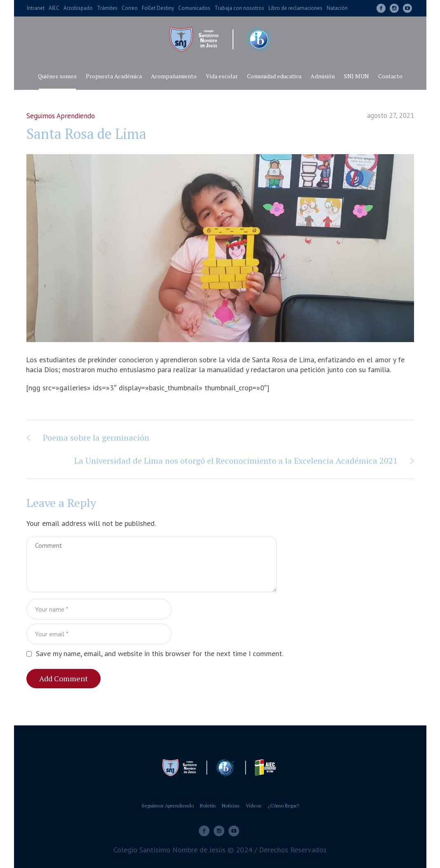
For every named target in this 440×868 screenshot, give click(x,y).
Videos (254, 806)
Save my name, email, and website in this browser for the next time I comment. (160, 653)
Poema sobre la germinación (96, 438)
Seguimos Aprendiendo (61, 116)
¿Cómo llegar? (283, 806)
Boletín (208, 806)
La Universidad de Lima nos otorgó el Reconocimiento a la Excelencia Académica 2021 (236, 461)
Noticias (231, 806)
